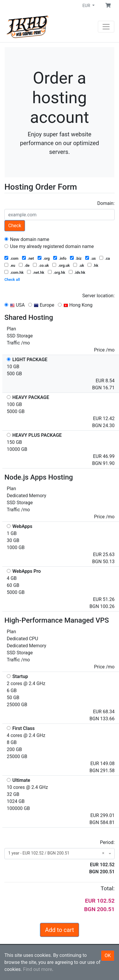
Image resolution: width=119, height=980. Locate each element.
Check (15, 226)
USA (15, 305)
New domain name (27, 239)
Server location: (98, 296)
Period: (107, 842)
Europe (41, 305)
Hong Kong (75, 305)
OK (108, 956)
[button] (108, 6)
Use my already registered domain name (49, 246)
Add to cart (59, 930)
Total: (108, 888)
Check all (12, 280)
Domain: (106, 203)
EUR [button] (87, 6)
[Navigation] (106, 27)
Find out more (38, 969)
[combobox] (59, 854)
